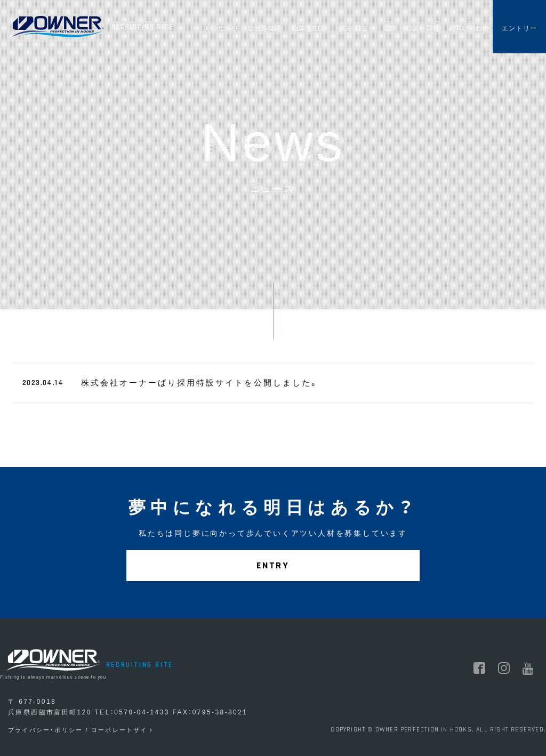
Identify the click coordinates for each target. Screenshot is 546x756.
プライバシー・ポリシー (45, 730)
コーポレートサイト (123, 730)
